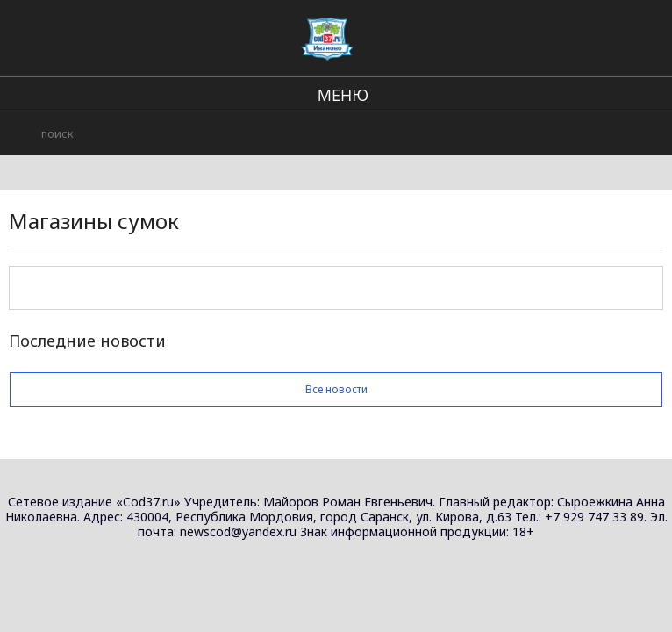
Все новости (336, 389)
